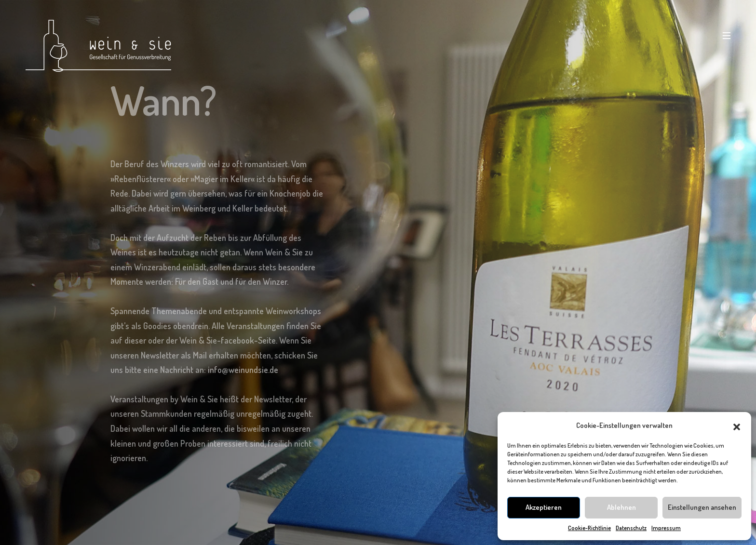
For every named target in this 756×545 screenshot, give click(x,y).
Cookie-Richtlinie (589, 528)
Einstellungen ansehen (702, 507)
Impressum (666, 528)
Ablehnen (621, 507)
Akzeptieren (544, 507)
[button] (737, 425)
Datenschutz (631, 528)
